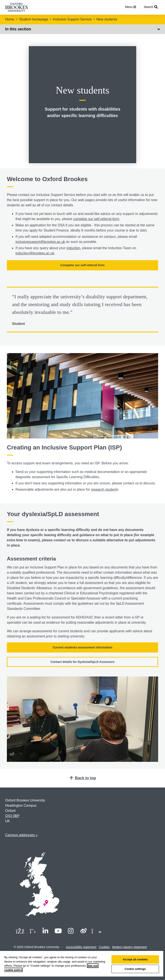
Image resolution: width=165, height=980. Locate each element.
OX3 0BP (12, 816)
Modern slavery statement (129, 947)
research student (104, 489)
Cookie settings (135, 969)
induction (73, 248)
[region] (82, 965)
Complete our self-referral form (82, 265)
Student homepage (34, 19)
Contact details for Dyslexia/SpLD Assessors (82, 662)
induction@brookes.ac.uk (35, 253)
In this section (82, 29)
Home (10, 19)
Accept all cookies (135, 959)
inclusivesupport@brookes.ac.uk (40, 242)
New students (107, 19)
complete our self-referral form (96, 219)
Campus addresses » (21, 835)
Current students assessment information (82, 647)
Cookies (104, 947)
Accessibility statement (81, 947)
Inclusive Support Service (72, 19)
